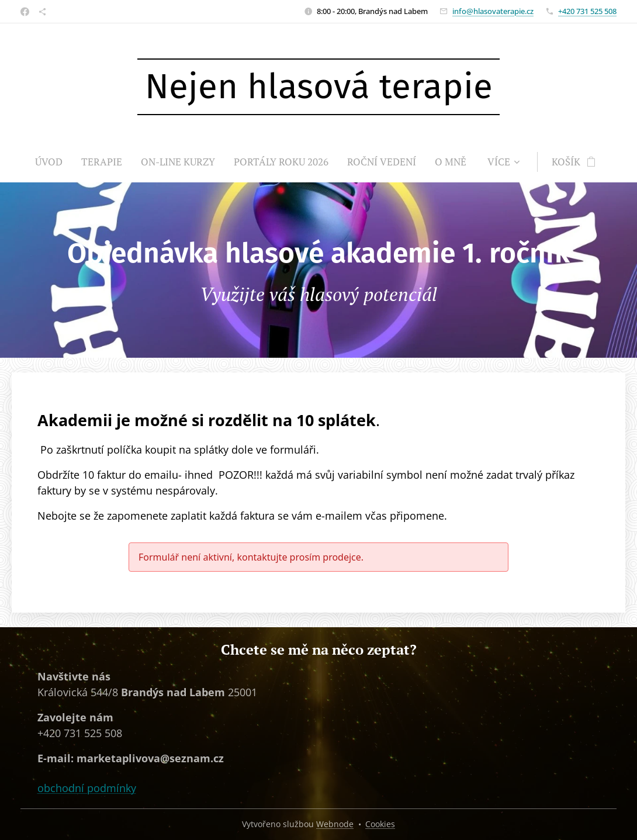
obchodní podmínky (87, 787)
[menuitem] (53, 162)
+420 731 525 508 (587, 11)
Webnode (335, 824)
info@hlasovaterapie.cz (493, 11)
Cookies (380, 824)
